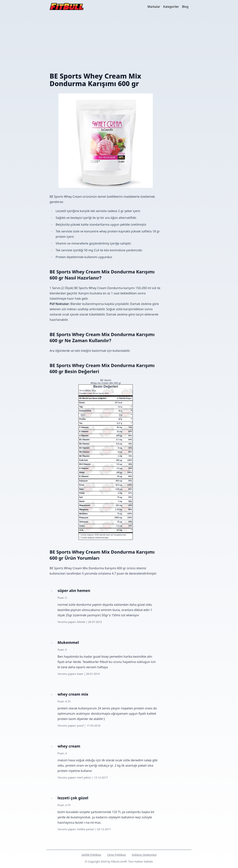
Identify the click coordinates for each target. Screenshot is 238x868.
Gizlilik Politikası (91, 855)
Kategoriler (171, 7)
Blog (185, 7)
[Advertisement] (119, 41)
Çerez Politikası (116, 855)
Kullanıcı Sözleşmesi (144, 855)
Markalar (154, 7)
